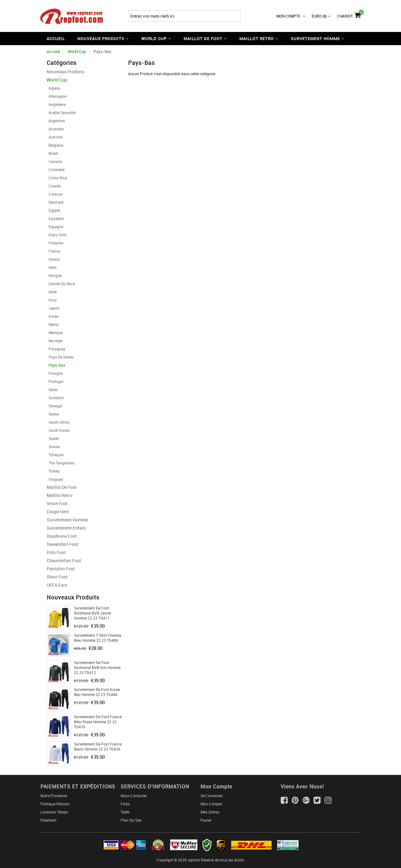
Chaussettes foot (64, 560)
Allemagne (57, 96)
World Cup (77, 51)
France (53, 251)
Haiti (52, 267)
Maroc (53, 324)
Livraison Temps (54, 812)
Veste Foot (57, 503)
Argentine (56, 121)
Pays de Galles (60, 357)
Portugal (55, 381)
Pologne (55, 373)
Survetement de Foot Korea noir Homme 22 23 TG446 (97, 692)
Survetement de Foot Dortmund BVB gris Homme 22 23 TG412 (97, 667)
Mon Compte (291, 16)
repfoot (194, 860)
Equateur (55, 218)
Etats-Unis (57, 235)
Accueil (56, 39)
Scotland (55, 398)
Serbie (53, 414)
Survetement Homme (67, 520)
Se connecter (212, 796)
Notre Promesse (54, 796)
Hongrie (54, 275)
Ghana (53, 259)
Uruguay (55, 479)
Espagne (55, 227)
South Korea (58, 430)
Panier (206, 820)
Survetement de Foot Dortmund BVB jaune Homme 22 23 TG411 (92, 613)
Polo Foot (56, 552)
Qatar (52, 390)
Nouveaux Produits (65, 72)
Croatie (54, 186)
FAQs (125, 804)
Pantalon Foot (61, 569)
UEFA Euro (57, 585)
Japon (53, 308)
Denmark (55, 202)
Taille (125, 812)
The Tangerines (60, 463)
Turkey (53, 471)
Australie (55, 129)
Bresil (52, 153)
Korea (53, 316)
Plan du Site (131, 820)
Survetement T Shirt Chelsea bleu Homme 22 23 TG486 (98, 638)
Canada (54, 161)
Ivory (52, 300)
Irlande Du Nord (61, 284)
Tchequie (55, 455)
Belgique (55, 145)
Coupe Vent (58, 512)
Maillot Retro (60, 495)
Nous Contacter (134, 796)
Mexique (55, 332)
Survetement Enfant (66, 528)
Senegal (54, 406)
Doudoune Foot (62, 536)
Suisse (53, 447)
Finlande (55, 243)
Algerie (53, 88)
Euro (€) (321, 16)
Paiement (48, 820)
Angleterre (56, 104)
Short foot (57, 577)
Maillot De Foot (62, 487)
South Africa (58, 422)
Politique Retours (55, 804)
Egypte (53, 210)
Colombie (56, 170)
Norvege (55, 341)
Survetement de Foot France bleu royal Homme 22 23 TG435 (98, 722)
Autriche (55, 137)
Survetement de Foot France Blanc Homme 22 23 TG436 (98, 746)
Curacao (55, 194)
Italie (52, 292)
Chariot (349, 14)
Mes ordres (210, 812)
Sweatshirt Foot (62, 544)
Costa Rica (57, 178)
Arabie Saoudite (61, 112)
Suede (53, 438)
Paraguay (56, 349)
